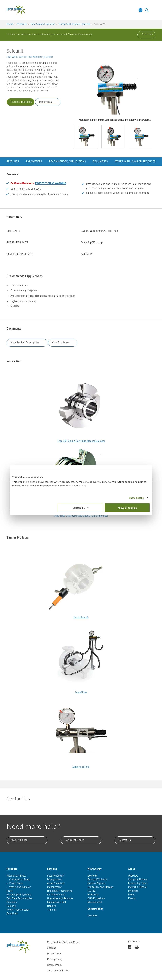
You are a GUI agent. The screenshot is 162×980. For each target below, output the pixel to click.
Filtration (12, 902)
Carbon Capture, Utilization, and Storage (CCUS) (100, 887)
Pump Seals (16, 883)
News (131, 895)
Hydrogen (93, 895)
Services (52, 869)
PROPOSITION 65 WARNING (51, 184)
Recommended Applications (67, 162)
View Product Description (25, 343)
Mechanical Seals (16, 876)
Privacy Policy (55, 959)
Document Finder (74, 840)
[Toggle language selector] (140, 10)
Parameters (34, 162)
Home (10, 24)
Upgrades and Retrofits (60, 899)
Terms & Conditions (58, 971)
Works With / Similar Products (135, 162)
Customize (81, 508)
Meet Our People (137, 887)
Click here (147, 35)
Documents (45, 102)
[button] (86, 137)
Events (132, 899)
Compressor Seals (20, 880)
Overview (93, 876)
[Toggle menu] (153, 10)
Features (13, 162)
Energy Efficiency (97, 880)
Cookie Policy (55, 965)
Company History (138, 880)
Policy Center (55, 954)
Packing (11, 906)
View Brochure (60, 343)
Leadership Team (138, 883)
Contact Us (125, 840)
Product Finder (19, 840)
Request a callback (21, 102)
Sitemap (52, 948)
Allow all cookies (127, 508)
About (132, 869)
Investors (133, 891)
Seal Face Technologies (20, 899)
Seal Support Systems (43, 24)
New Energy (95, 869)
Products (22, 24)
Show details (136, 498)
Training (52, 910)
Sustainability (95, 909)
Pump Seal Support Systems (75, 24)
